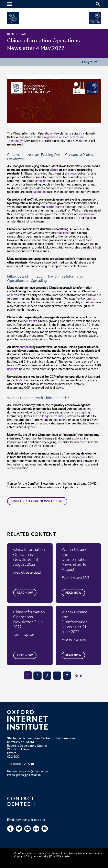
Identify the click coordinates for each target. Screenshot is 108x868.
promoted (52, 207)
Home (11, 34)
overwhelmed (88, 214)
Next (78, 676)
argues (83, 457)
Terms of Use (60, 854)
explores (77, 438)
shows (72, 174)
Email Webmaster (60, 856)
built (54, 263)
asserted (13, 295)
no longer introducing (52, 416)
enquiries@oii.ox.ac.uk (33, 771)
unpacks (13, 369)
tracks (33, 321)
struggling (83, 412)
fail (92, 244)
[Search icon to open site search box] (98, 4)
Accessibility (41, 856)
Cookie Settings (95, 854)
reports (90, 299)
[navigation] (10, 4)
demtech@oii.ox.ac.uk (30, 820)
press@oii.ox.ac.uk (29, 775)
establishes (63, 233)
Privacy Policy (77, 854)
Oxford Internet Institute (30, 854)
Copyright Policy (23, 856)
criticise (40, 181)
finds (78, 328)
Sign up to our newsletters (37, 501)
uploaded (40, 192)
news (22, 34)
